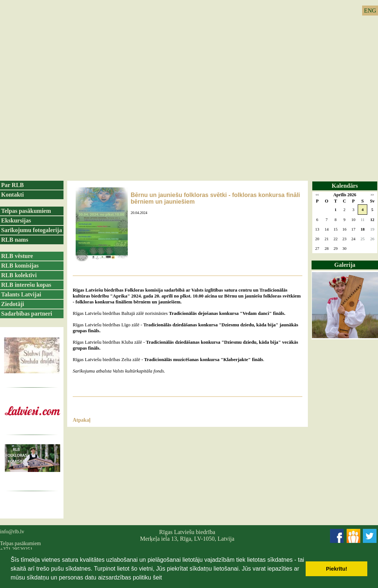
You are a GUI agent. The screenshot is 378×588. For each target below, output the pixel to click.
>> (372, 195)
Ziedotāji (13, 304)
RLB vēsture (17, 256)
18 (363, 229)
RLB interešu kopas (26, 285)
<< (317, 195)
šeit (157, 577)
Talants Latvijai (21, 294)
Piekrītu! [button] (337, 569)
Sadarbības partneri (27, 314)
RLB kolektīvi (19, 275)
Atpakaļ (82, 420)
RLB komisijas (20, 266)
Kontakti (12, 195)
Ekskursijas (16, 220)
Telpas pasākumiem (26, 211)
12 (372, 220)
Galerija (345, 265)
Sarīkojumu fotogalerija (32, 230)
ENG (370, 11)
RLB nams (15, 240)
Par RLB (12, 185)
